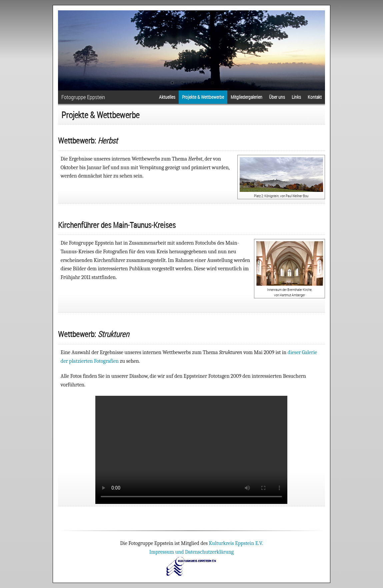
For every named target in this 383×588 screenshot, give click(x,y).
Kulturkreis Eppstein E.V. (236, 543)
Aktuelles (167, 97)
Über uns (277, 97)
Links (296, 97)
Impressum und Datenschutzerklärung (191, 552)
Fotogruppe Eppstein (83, 97)
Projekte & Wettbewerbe (203, 97)
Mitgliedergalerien (246, 97)
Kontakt (315, 97)
